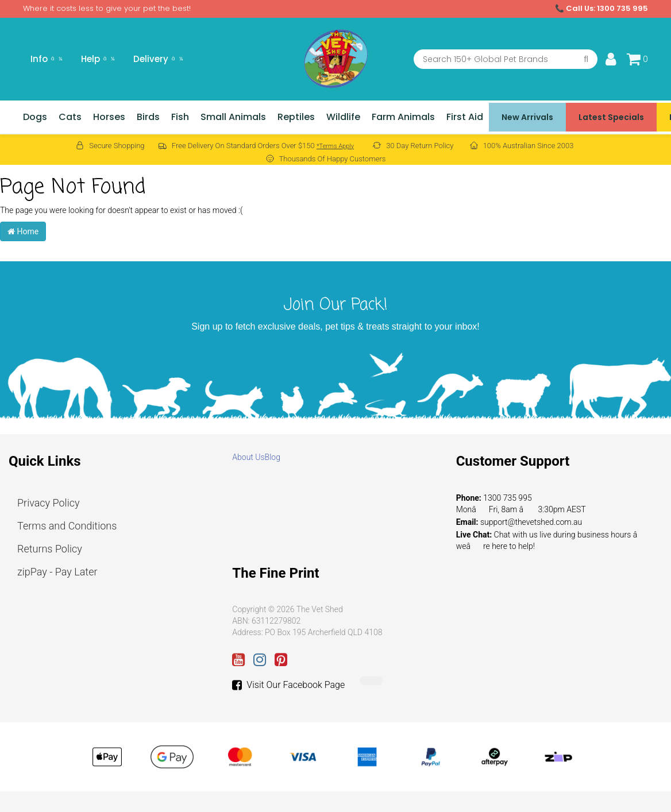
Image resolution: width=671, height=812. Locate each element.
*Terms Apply (335, 146)
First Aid (465, 117)
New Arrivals (527, 117)
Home (23, 231)
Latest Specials (611, 117)
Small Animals (233, 117)
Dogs (35, 117)
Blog (273, 457)
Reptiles (296, 117)
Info (47, 59)
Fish (180, 117)
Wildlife (343, 117)
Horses (109, 117)
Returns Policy (50, 549)
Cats (70, 117)
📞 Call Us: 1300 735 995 (601, 9)
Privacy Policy (49, 503)
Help (98, 59)
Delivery (158, 59)
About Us (248, 457)
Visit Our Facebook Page (288, 685)
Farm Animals (403, 117)
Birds (148, 117)
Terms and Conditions (67, 526)
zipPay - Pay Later (57, 572)
